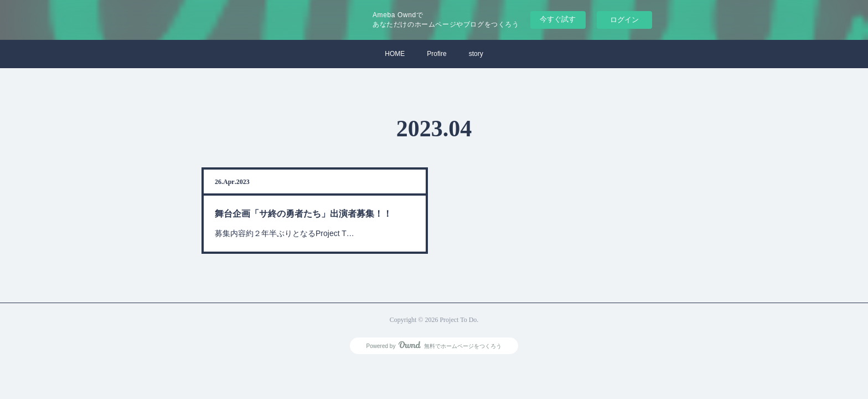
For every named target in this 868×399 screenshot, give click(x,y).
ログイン (624, 20)
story (476, 54)
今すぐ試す (558, 19)
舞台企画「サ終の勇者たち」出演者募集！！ (304, 214)
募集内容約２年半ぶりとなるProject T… (285, 233)
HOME (395, 54)
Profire (436, 54)
